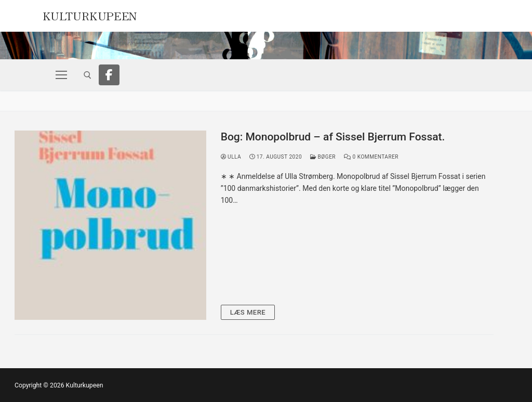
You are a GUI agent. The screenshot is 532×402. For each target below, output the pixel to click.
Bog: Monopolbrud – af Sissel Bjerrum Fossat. (333, 137)
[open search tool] (88, 75)
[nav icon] (61, 75)
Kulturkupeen (90, 15)
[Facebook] (109, 75)
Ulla (231, 157)
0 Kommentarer (371, 157)
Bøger (323, 157)
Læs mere (248, 312)
